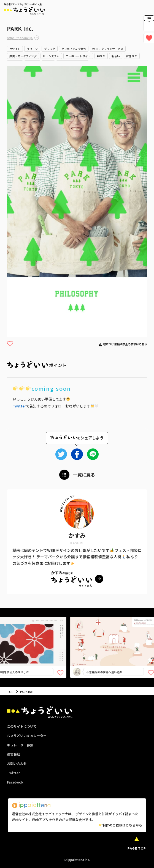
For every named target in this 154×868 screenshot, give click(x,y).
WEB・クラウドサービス (108, 49)
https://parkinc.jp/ (20, 38)
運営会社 (13, 754)
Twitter (19, 406)
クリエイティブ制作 (74, 49)
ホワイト (15, 49)
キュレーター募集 (20, 745)
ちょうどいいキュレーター (27, 736)
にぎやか (132, 56)
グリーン (32, 49)
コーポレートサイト (78, 56)
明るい (116, 56)
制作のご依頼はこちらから (121, 825)
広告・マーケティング (23, 56)
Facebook (15, 782)
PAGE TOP (137, 848)
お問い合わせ (17, 763)
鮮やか (101, 56)
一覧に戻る (84, 475)
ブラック (50, 49)
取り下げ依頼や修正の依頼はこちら (125, 344)
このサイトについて (22, 726)
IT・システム (51, 56)
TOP (10, 692)
